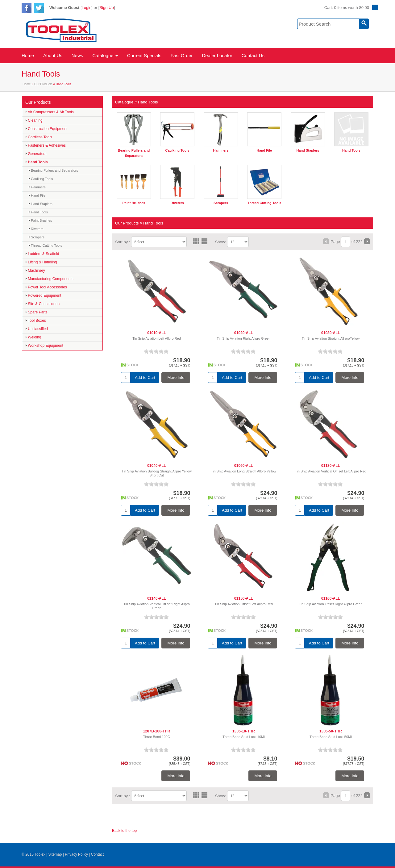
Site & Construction (42, 304)
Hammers (37, 187)
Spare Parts (36, 312)
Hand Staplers (40, 204)
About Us (53, 55)
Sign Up (106, 8)
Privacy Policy (76, 854)
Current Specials (144, 55)
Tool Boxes (36, 321)
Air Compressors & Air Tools (50, 112)
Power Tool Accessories (46, 287)
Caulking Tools (41, 179)
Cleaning (34, 120)
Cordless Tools (39, 137)
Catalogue (105, 55)
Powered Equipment (43, 296)
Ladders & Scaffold (42, 254)
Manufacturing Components (49, 279)
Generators (36, 154)
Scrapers (36, 237)
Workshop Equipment (44, 346)
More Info (176, 377)
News (77, 55)
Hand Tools (37, 162)
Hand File (37, 195)
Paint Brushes (40, 220)
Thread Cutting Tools (45, 245)
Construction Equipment (46, 129)
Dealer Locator (217, 55)
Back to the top (124, 831)
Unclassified (37, 329)
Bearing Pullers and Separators (53, 170)
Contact (97, 854)
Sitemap (55, 854)
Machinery (35, 270)
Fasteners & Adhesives (46, 145)
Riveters (36, 229)
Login (87, 8)
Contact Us (253, 55)
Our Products (43, 84)
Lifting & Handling (41, 262)
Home (28, 55)
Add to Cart (145, 377)
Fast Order (182, 55)
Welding (33, 337)
